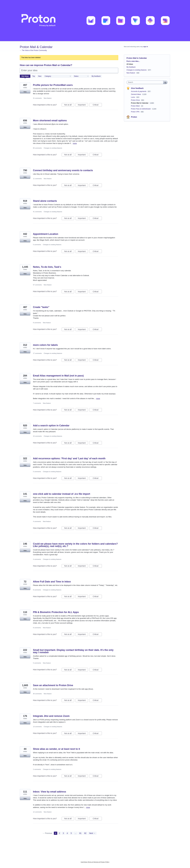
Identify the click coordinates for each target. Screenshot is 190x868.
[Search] (165, 82)
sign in (146, 47)
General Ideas (136, 94)
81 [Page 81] (80, 833)
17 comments (37, 353)
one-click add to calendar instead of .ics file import (62, 494)
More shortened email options (50, 121)
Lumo (133, 97)
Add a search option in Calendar (51, 426)
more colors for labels (45, 345)
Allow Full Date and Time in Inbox (52, 582)
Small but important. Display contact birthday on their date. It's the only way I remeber (73, 651)
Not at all (69, 105)
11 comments (37, 179)
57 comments (37, 285)
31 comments (37, 98)
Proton (134, 117)
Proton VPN (135, 112)
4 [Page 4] (67, 833)
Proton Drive (136, 100)
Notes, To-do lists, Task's (47, 267)
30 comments (37, 694)
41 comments (37, 212)
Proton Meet (136, 106)
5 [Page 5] (71, 833)
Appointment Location (46, 234)
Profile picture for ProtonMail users (53, 85)
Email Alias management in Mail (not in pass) (58, 376)
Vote (25, 92)
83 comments (37, 148)
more (75, 143)
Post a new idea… (133, 61)
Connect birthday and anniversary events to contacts (63, 170)
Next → (92, 833)
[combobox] (146, 82)
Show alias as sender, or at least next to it (56, 749)
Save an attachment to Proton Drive (53, 685)
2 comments (37, 769)
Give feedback (137, 88)
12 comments (37, 812)
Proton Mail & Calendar (140, 103)
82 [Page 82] (85, 833)
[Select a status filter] (81, 76)
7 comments (37, 403)
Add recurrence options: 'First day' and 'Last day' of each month (69, 458)
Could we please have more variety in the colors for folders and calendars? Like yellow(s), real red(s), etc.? (75, 545)
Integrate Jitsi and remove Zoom (51, 716)
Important (83, 105)
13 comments (37, 727)
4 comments (37, 521)
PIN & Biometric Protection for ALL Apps (56, 612)
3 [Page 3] (63, 833)
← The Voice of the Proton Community (33, 50)
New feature (48, 98)
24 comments (37, 436)
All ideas (130, 64)
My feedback (96, 76)
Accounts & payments (139, 91)
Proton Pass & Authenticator (141, 109)
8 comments (37, 323)
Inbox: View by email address (50, 792)
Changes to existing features (53, 148)
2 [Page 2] (60, 833)
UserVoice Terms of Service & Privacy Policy (95, 862)
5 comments (37, 245)
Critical (97, 105)
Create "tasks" (41, 307)
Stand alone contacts (45, 201)
